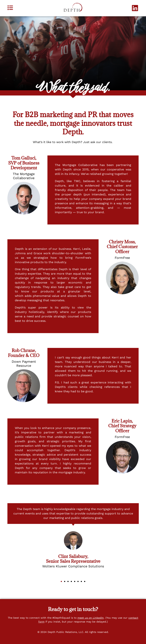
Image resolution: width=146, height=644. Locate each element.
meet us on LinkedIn (91, 618)
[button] (61, 581)
